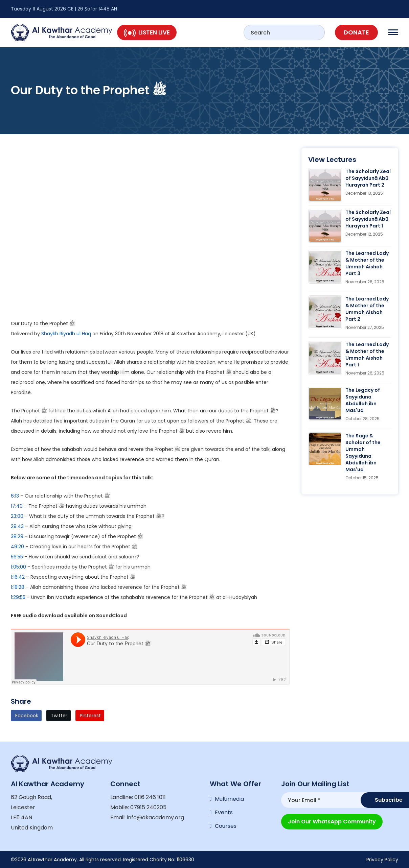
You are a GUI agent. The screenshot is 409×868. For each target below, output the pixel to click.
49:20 (17, 547)
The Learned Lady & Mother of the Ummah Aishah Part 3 (367, 263)
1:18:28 (18, 587)
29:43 (17, 526)
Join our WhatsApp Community (332, 822)
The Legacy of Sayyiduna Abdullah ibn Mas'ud (363, 400)
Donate (356, 32)
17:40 (17, 506)
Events (224, 812)
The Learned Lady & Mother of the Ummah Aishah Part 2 (367, 309)
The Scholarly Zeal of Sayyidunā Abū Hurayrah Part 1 (368, 219)
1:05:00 (18, 567)
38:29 (17, 536)
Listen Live (147, 32)
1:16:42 (18, 577)
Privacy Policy (382, 860)
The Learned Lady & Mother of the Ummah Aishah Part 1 (367, 355)
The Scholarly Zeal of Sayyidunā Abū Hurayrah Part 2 (368, 178)
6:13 (15, 496)
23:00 (17, 516)
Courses (226, 826)
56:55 (17, 557)
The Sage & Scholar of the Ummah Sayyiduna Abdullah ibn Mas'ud (363, 453)
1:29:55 (18, 597)
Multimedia (229, 799)
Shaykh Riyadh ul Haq (66, 334)
